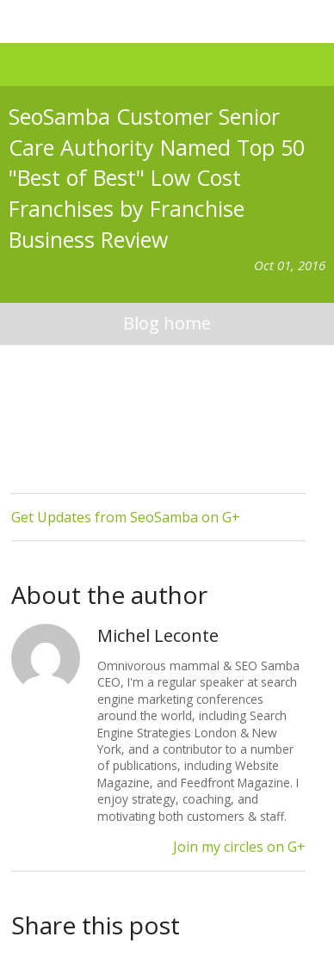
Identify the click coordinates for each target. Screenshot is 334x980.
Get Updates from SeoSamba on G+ (126, 517)
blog (167, 324)
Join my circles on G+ (239, 847)
